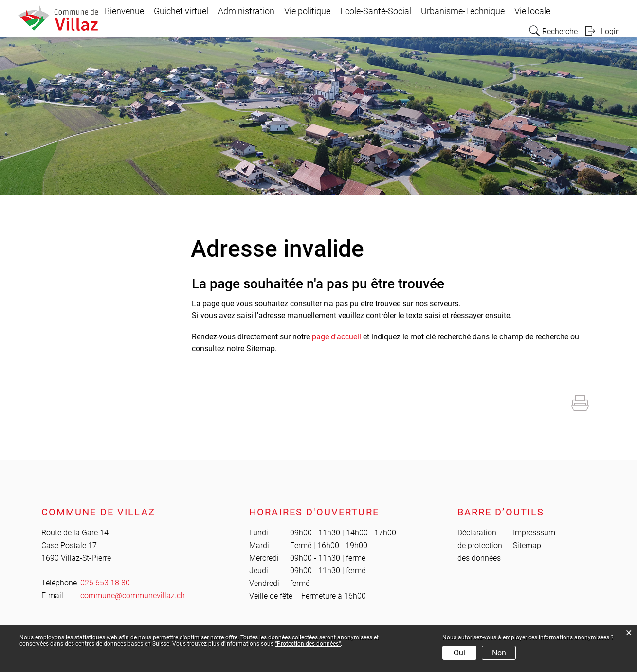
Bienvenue (124, 11)
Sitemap (527, 545)
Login (610, 31)
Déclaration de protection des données (480, 545)
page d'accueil (337, 337)
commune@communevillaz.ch (133, 595)
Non (499, 653)
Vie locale (532, 11)
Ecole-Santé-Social (376, 11)
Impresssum (534, 533)
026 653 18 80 (105, 583)
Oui (459, 653)
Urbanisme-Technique (463, 11)
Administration (246, 11)
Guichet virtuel (181, 11)
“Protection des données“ (308, 644)
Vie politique (307, 11)
